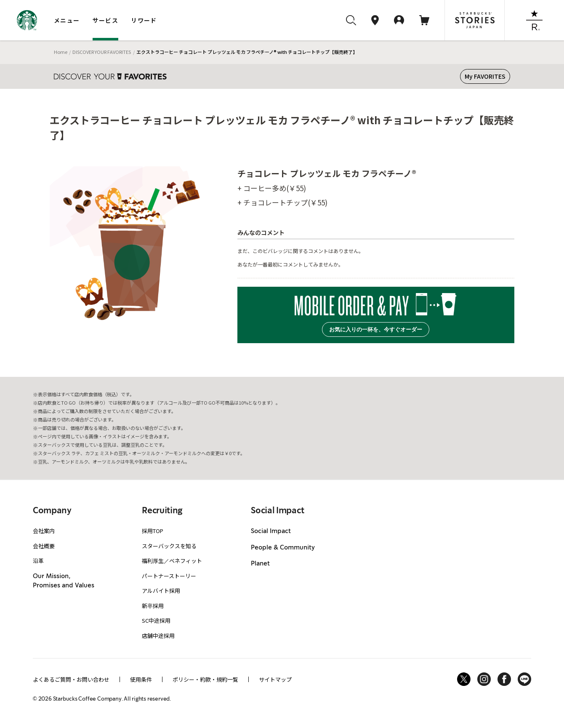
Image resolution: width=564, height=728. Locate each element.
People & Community (283, 548)
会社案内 (44, 531)
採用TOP (153, 531)
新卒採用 (153, 606)
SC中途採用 (156, 620)
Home (61, 52)
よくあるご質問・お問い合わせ (71, 679)
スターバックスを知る (169, 546)
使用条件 (141, 679)
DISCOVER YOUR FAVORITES (102, 52)
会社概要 (44, 546)
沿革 (38, 561)
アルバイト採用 (161, 591)
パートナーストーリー (169, 576)
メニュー (67, 20)
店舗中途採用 (158, 636)
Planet (260, 564)
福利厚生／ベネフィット (172, 561)
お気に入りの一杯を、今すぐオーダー (376, 329)
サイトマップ (275, 679)
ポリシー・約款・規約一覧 (205, 679)
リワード (144, 20)
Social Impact (271, 531)
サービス (106, 20)
